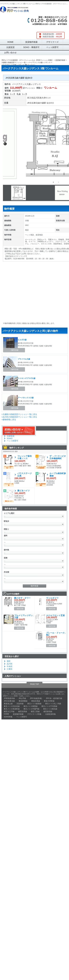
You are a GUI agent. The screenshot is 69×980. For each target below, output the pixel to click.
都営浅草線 (23, 712)
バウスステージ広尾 (25, 475)
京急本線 (20, 704)
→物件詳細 (14, 350)
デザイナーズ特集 (34, 714)
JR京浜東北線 (34, 103)
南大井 (43, 98)
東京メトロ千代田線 (49, 706)
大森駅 (43, 103)
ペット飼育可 (52, 47)
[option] (33, 193)
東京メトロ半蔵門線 (31, 709)
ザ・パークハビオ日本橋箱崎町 (58, 457)
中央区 (10, 666)
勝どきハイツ (23, 491)
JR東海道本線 (9, 698)
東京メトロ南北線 (50, 709)
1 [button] (53, 182)
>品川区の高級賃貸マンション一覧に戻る (19, 417)
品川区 (36, 98)
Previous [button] (5, 144)
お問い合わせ (10, 53)
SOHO (10, 438)
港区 (9, 661)
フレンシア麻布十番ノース (25, 457)
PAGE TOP (34, 684)
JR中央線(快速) (36, 698)
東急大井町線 (49, 701)
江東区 (10, 669)
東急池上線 (8, 704)
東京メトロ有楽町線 (12, 709)
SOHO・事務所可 (31, 47)
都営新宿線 (48, 712)
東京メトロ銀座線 (34, 704)
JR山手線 (22, 698)
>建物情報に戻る (9, 420)
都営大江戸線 (9, 712)
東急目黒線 (36, 701)
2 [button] (58, 182)
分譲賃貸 (10, 47)
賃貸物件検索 (31, 42)
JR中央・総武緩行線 (54, 698)
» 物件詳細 (19, 609)
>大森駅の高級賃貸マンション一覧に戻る (19, 414)
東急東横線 (23, 701)
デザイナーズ (52, 42)
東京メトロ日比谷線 (12, 706)
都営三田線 (35, 712)
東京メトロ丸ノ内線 (53, 704)
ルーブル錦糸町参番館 (58, 475)
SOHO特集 (8, 717)
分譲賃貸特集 (51, 714)
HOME (10, 42)
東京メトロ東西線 (31, 706)
